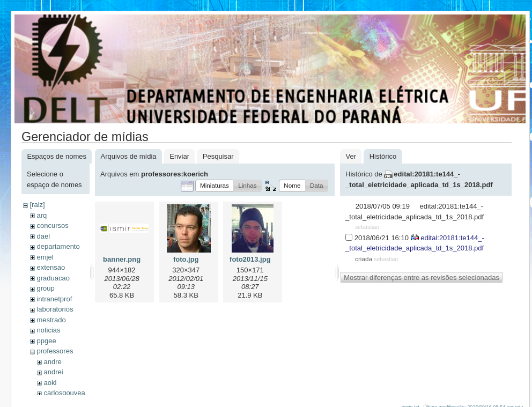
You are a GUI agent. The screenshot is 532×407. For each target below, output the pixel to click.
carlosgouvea (64, 393)
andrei (53, 372)
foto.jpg (186, 259)
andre (52, 362)
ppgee (46, 341)
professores (55, 351)
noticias (48, 330)
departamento (58, 246)
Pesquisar (218, 156)
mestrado (51, 320)
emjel (45, 257)
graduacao (53, 278)
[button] (215, 186)
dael (43, 236)
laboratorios (55, 309)
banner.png (122, 259)
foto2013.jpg (250, 259)
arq (42, 215)
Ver (351, 156)
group (45, 288)
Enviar (179, 156)
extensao (51, 267)
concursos (52, 225)
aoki (50, 383)
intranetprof (54, 299)
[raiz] (37, 205)
